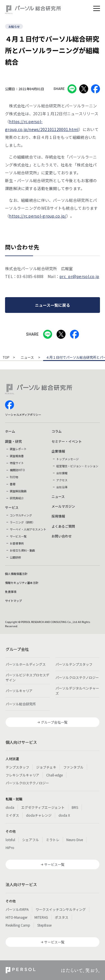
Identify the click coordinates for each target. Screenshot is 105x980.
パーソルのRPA (17, 909)
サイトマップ (13, 601)
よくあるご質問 (63, 526)
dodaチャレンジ (39, 815)
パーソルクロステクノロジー (77, 677)
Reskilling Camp (18, 925)
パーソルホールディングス (26, 664)
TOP (6, 358)
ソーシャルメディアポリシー (23, 415)
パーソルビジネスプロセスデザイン (27, 677)
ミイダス (12, 815)
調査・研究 (13, 441)
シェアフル (31, 840)
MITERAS (41, 917)
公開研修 (15, 557)
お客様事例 (17, 543)
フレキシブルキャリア (22, 775)
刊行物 (14, 477)
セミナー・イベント (67, 441)
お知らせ (14, 27)
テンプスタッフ (17, 767)
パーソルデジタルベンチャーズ (77, 691)
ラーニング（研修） (22, 522)
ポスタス (62, 917)
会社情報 (62, 473)
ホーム (10, 431)
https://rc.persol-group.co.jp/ (38, 216)
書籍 (13, 484)
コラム (57, 431)
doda (10, 807)
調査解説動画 (18, 491)
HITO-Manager (17, 917)
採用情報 (58, 516)
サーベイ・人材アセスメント (28, 529)
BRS (75, 807)
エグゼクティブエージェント (43, 807)
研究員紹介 (17, 498)
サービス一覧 (18, 536)
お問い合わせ (62, 536)
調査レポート (18, 449)
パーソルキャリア (19, 691)
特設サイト (17, 463)
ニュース (28, 358)
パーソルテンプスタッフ (74, 664)
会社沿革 (62, 487)
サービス (12, 507)
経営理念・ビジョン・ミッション (77, 466)
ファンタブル (73, 767)
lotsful (10, 840)
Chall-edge (54, 775)
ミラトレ (53, 840)
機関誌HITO (17, 470)
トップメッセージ (67, 459)
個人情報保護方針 (16, 574)
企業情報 (58, 451)
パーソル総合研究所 (21, 704)
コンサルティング (21, 515)
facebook (10, 405)
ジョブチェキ (46, 767)
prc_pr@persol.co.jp (79, 276)
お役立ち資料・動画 (22, 550)
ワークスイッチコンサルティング (61, 909)
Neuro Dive (75, 840)
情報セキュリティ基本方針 (22, 583)
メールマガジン (63, 506)
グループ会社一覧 (54, 722)
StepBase (44, 925)
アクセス (62, 480)
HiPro (10, 847)
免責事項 (11, 592)
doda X (64, 815)
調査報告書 (17, 456)
